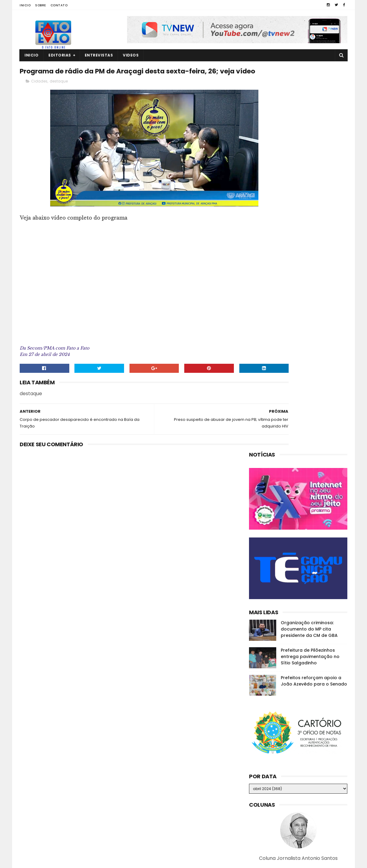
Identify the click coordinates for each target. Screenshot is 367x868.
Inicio (25, 5)
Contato (59, 5)
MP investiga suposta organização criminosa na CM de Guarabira (307, 805)
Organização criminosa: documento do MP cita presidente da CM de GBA (309, 245)
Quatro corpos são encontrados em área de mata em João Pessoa (309, 777)
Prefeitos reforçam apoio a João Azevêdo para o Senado (314, 297)
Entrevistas (99, 55)
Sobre (41, 5)
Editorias (60, 55)
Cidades (39, 96)
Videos (131, 55)
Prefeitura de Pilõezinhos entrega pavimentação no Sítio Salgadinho (310, 273)
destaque (59, 96)
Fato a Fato (68, 860)
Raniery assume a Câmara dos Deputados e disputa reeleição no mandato (309, 832)
